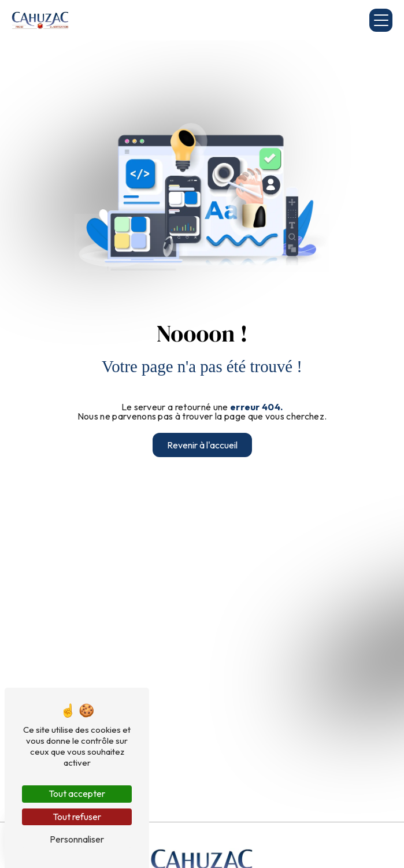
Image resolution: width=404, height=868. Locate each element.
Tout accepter (77, 793)
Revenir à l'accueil (202, 445)
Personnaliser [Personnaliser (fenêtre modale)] (77, 839)
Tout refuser (77, 817)
